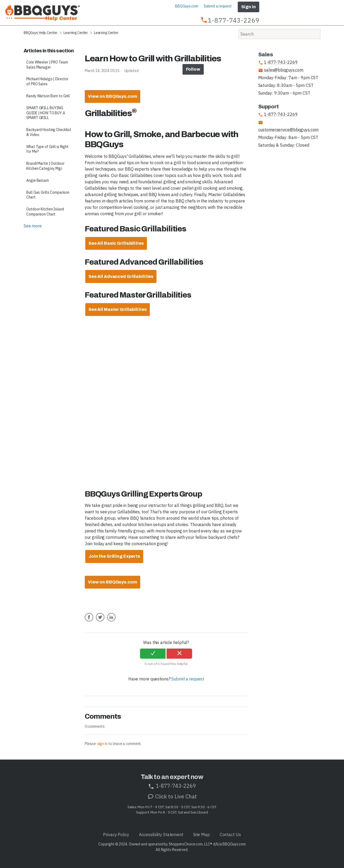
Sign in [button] (248, 7)
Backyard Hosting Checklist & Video (49, 132)
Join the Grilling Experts (114, 556)
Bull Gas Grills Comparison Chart (48, 195)
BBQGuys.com (187, 6)
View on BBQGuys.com (112, 96)
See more (33, 226)
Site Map (201, 835)
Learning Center (76, 33)
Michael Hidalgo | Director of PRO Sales (47, 81)
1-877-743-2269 (278, 62)
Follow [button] (193, 69)
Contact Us (230, 835)
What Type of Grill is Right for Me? (47, 149)
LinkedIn (111, 621)
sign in (102, 744)
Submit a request (218, 6)
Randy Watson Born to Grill (48, 96)
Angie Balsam (38, 180)
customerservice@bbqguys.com (288, 126)
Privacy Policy (116, 835)
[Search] (279, 34)
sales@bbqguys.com (281, 70)
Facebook (89, 621)
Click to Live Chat (172, 796)
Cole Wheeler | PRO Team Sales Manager (47, 65)
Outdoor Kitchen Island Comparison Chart (45, 212)
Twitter (100, 621)
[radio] (153, 654)
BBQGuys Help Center (41, 33)
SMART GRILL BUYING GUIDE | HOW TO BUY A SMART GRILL (46, 113)
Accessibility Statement (161, 835)
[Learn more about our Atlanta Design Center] (116, 243)
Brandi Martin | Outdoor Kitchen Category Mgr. (45, 166)
